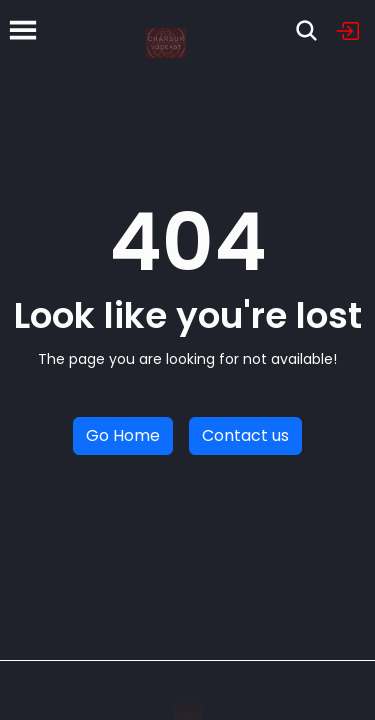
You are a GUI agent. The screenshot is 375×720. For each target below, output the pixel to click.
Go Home (123, 435)
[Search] (306, 30)
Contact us (245, 435)
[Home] (166, 30)
